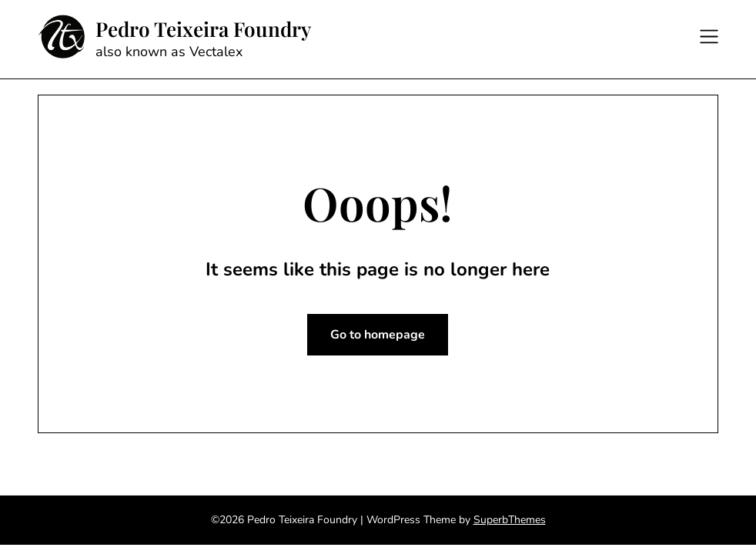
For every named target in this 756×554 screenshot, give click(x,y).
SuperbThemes (510, 520)
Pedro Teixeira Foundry (203, 29)
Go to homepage (378, 335)
